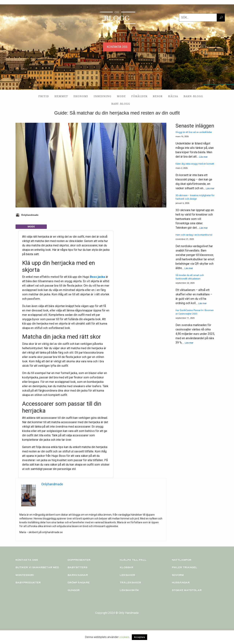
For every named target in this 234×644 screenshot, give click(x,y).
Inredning (102, 96)
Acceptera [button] (139, 637)
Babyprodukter (28, 582)
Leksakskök (129, 590)
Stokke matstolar (187, 590)
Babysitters (78, 567)
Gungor (74, 590)
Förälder (139, 96)
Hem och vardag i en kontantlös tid (194, 235)
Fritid (44, 96)
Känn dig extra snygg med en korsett (195, 164)
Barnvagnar (78, 575)
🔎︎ (221, 17)
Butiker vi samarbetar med (37, 567)
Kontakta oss (27, 560)
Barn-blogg (193, 96)
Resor (158, 96)
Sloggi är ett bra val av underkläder (194, 132)
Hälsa (173, 96)
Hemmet (61, 96)
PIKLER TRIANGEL (185, 567)
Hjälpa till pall (133, 560)
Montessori (25, 575)
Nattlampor (182, 560)
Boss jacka (97, 277)
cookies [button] (124, 637)
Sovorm (178, 575)
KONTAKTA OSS (117, 47)
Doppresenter (79, 560)
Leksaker (127, 575)
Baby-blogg (121, 104)
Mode (121, 96)
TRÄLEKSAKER (130, 582)
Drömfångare (79, 582)
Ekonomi (81, 96)
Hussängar (181, 582)
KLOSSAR (127, 567)
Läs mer (203, 157)
